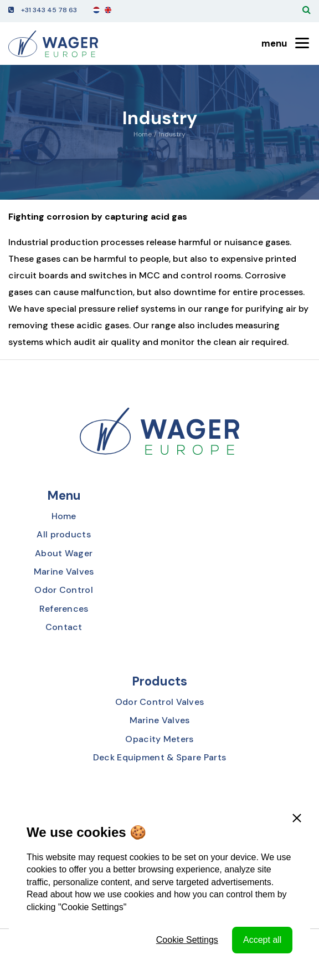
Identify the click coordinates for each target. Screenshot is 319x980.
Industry (172, 134)
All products (64, 534)
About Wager (64, 553)
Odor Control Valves (160, 702)
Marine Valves (64, 572)
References (64, 609)
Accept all (262, 940)
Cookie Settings (187, 940)
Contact (64, 627)
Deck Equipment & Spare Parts (159, 757)
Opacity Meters (159, 739)
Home (143, 134)
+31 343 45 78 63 (49, 10)
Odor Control (64, 590)
